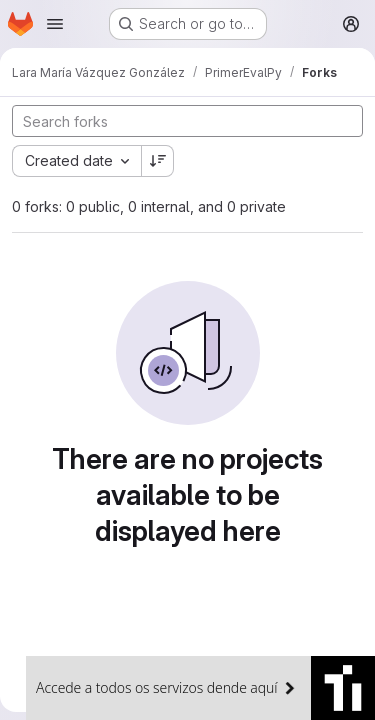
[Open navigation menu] (55, 24)
